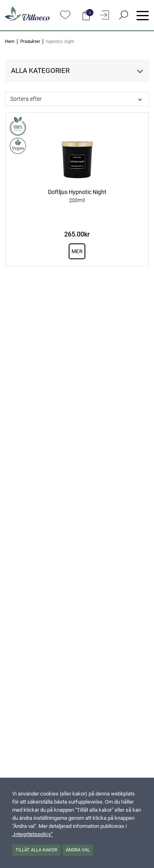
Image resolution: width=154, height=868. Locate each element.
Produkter (30, 42)
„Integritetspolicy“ (33, 834)
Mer (77, 251)
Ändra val (78, 850)
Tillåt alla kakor (36, 850)
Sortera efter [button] (26, 99)
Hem (10, 42)
